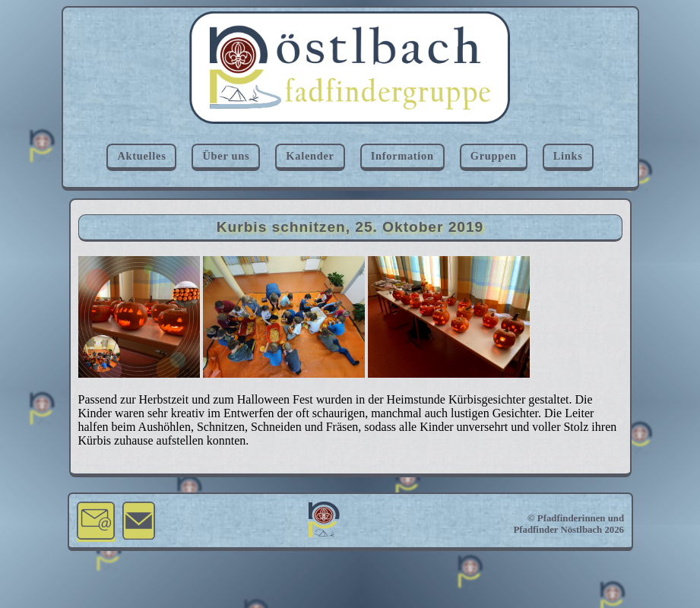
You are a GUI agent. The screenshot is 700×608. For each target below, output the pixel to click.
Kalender (310, 156)
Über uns (226, 156)
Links (568, 156)
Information (402, 156)
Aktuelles (141, 156)
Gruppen (494, 156)
